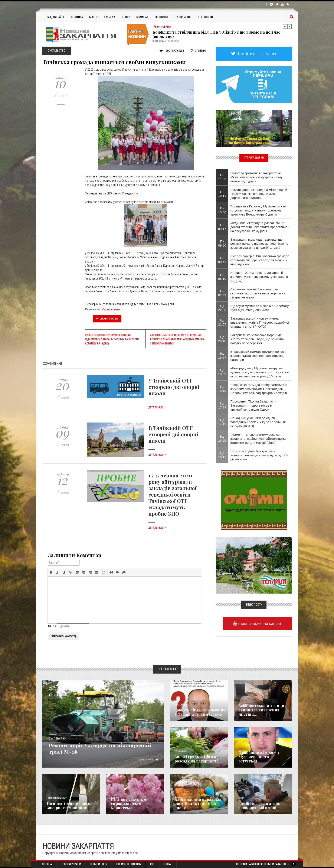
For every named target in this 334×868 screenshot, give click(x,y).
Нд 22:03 (222, 308)
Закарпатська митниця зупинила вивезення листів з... (261, 710)
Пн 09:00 (222, 243)
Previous (285, 26)
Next (289, 26)
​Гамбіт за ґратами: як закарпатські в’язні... (259, 806)
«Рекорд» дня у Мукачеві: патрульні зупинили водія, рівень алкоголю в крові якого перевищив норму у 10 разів (260, 372)
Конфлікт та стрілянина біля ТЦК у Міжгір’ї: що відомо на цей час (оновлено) (216, 34)
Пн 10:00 (222, 210)
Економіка (162, 17)
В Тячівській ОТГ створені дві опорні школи (173, 434)
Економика (180, 752)
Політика (77, 17)
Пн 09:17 (222, 227)
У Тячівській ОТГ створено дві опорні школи (174, 387)
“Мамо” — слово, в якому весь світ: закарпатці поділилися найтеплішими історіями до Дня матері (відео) (258, 439)
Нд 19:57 (222, 355)
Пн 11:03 (222, 177)
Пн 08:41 (222, 260)
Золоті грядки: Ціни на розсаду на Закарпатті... (198, 759)
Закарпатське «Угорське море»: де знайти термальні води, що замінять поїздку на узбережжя (257, 339)
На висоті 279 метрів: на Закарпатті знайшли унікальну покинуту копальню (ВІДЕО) (259, 277)
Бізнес (93, 17)
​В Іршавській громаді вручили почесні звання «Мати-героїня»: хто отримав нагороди (258, 356)
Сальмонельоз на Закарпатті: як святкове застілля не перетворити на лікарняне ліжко (258, 293)
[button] (51, 572)
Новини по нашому (57, 798)
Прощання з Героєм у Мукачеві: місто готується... (259, 757)
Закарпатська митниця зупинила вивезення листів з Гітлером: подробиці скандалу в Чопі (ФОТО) (260, 322)
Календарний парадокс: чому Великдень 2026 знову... (198, 804)
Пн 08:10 (222, 277)
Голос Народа (181, 705)
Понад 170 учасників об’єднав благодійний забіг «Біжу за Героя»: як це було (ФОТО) (258, 422)
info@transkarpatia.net (125, 853)
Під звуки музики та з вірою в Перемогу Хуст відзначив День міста (260, 308)
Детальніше (158, 407)
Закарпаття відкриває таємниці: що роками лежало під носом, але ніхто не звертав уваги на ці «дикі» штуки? (259, 243)
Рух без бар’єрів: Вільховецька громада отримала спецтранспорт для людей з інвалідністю (260, 260)
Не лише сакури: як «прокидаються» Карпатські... (130, 804)
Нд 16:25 (222, 438)
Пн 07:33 (222, 293)
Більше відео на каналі (259, 623)
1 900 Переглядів (172, 51)
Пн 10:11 (222, 194)
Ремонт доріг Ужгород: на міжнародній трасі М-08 (89, 748)
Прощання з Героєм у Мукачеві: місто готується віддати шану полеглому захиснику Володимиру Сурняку (258, 210)
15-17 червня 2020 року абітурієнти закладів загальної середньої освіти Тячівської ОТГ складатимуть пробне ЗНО (172, 494)
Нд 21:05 (222, 322)
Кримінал (142, 17)
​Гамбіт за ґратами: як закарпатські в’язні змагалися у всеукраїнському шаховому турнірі (257, 177)
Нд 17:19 (222, 422)
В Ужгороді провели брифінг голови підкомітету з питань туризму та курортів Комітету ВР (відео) (112, 339)
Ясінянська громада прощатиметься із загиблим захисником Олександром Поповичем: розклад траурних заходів (259, 389)
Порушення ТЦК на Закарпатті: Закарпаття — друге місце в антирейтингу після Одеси (253, 405)
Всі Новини (205, 17)
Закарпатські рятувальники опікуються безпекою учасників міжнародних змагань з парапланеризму (178, 339)
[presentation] (51, 572)
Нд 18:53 (222, 372)
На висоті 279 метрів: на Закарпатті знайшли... (70, 806)
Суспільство (183, 17)
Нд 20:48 (222, 339)
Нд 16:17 (222, 455)
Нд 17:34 (222, 405)
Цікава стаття (107, 319)
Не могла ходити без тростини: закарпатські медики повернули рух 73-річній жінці (259, 455)
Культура (110, 17)
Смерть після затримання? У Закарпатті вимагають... (201, 712)
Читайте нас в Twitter (256, 54)
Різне (241, 798)
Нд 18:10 (222, 389)
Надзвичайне (55, 17)
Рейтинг (198, 51)
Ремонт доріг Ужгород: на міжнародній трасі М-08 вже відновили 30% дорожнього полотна (259, 194)
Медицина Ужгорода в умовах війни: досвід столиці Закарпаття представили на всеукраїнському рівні (260, 227)
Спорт (126, 17)
